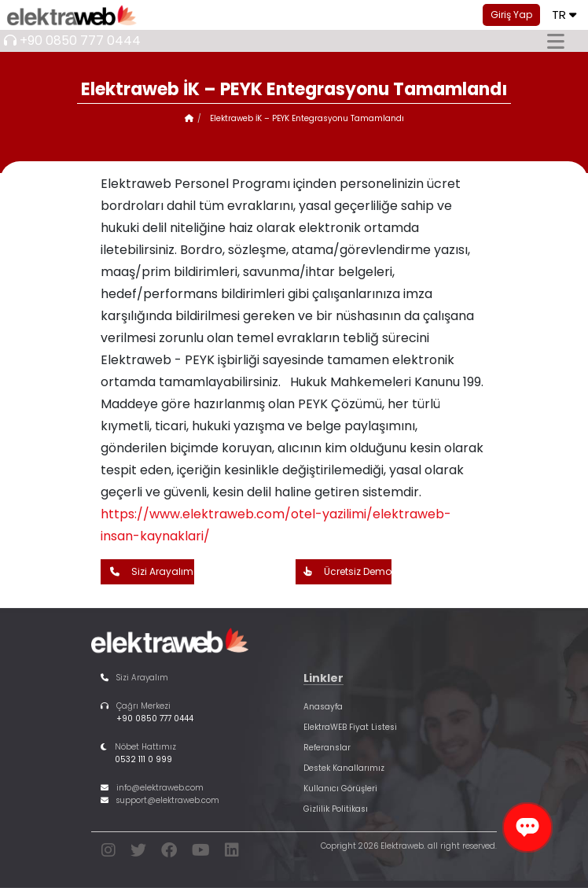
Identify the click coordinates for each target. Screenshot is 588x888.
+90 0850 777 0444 (80, 41)
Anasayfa (323, 707)
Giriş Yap (511, 15)
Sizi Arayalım (148, 572)
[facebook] (169, 853)
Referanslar (327, 748)
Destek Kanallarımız (344, 768)
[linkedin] (232, 853)
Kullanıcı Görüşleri (340, 789)
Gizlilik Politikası (336, 809)
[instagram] (108, 853)
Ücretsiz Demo (344, 572)
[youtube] (201, 853)
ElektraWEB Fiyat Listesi (350, 727)
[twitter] (138, 853)
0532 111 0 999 (143, 759)
